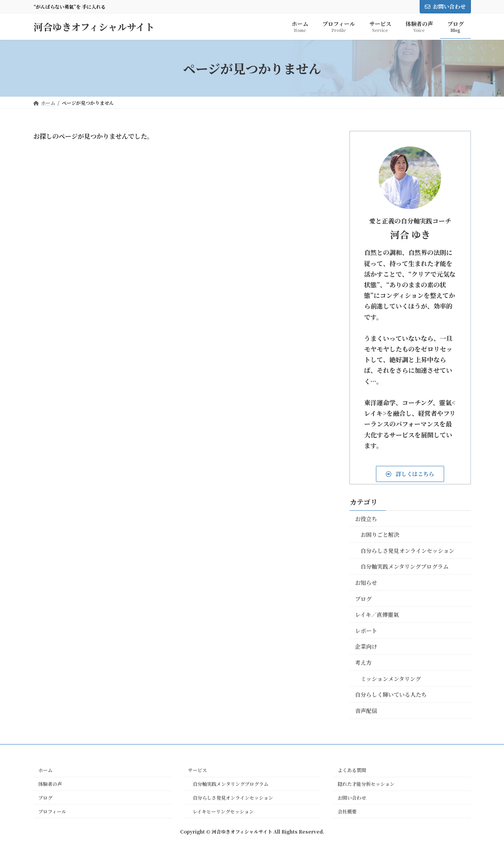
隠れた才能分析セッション (366, 784)
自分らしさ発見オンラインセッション (407, 551)
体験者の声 (50, 784)
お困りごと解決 (380, 534)
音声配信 (366, 711)
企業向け (366, 646)
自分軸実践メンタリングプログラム (405, 566)
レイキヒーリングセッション (221, 811)
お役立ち (366, 519)
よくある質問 (352, 770)
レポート (366, 631)
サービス (197, 770)
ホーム (45, 770)
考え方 (363, 663)
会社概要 (347, 811)
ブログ (363, 599)
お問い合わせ (445, 6)
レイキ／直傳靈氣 (377, 614)
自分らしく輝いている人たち (391, 694)
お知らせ (366, 583)
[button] (410, 474)
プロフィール (52, 811)
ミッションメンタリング (391, 679)
